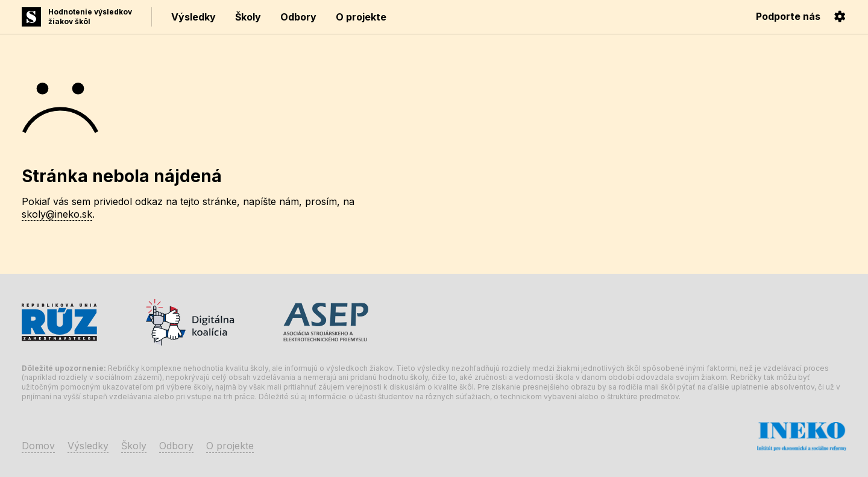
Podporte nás (788, 16)
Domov (38, 446)
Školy (248, 17)
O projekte (361, 17)
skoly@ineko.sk (57, 214)
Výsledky (193, 17)
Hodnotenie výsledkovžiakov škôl (90, 17)
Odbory (298, 17)
